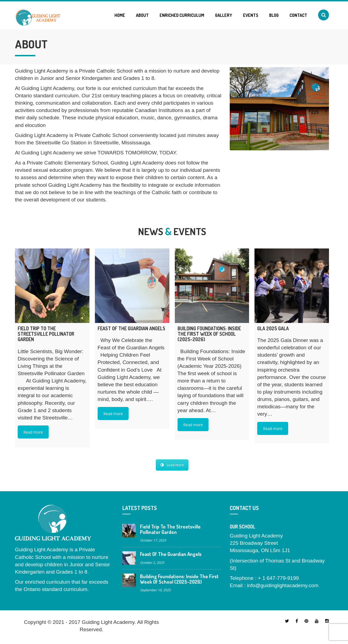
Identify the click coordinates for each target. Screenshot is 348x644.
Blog (274, 15)
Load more (172, 465)
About (142, 15)
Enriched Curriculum (182, 15)
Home (120, 15)
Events (251, 15)
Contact (298, 15)
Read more (33, 432)
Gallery (224, 15)
